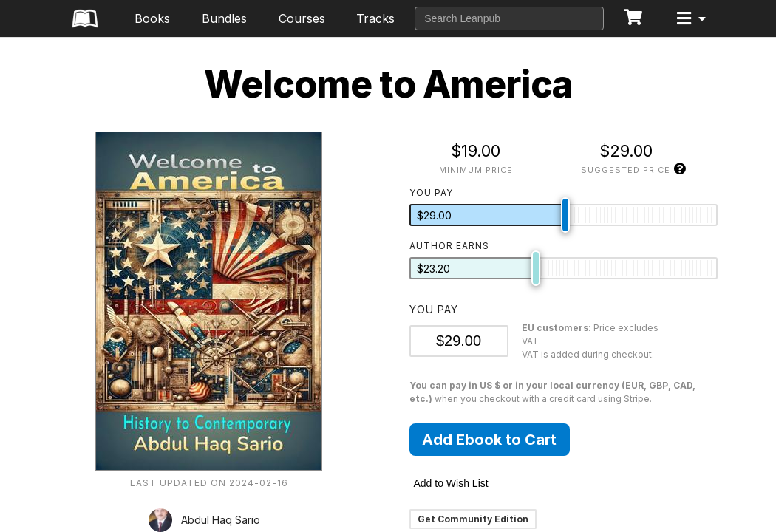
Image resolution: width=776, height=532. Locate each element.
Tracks (375, 18)
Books (152, 18)
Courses (302, 18)
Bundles (224, 18)
